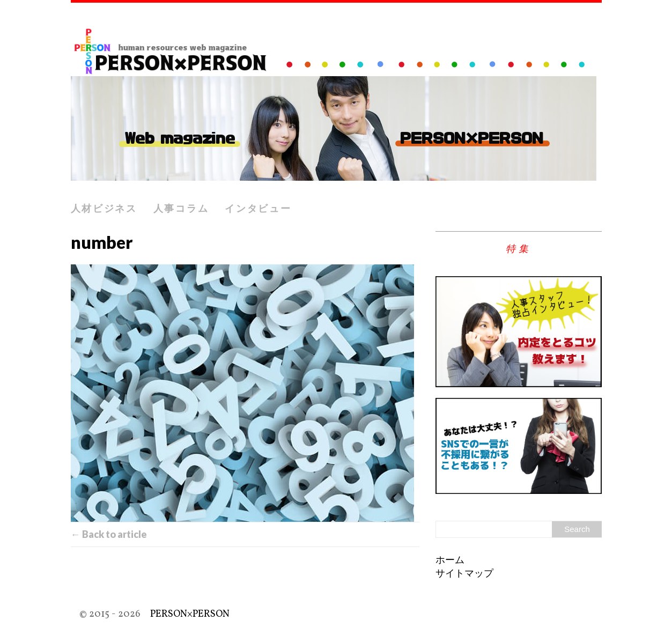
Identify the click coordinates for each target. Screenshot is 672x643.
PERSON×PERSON (190, 614)
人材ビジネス (104, 208)
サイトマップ (464, 574)
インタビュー (258, 208)
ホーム (450, 561)
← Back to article (109, 534)
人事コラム (181, 208)
